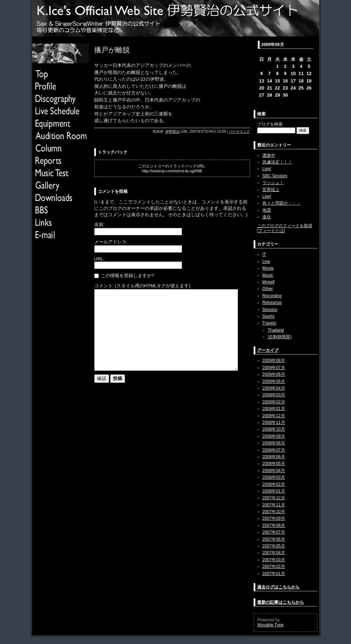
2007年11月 (274, 505)
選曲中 (269, 155)
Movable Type (271, 625)
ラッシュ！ (273, 183)
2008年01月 (274, 491)
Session (270, 310)
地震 (267, 210)
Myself (269, 282)
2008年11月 (274, 422)
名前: (100, 225)
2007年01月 (274, 574)
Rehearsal (272, 303)
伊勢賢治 (172, 131)
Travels (269, 323)
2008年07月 (274, 450)
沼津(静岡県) (280, 337)
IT (264, 254)
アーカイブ (268, 350)
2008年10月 (274, 429)
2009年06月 (274, 374)
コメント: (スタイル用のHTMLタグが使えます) (142, 286)
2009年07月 (274, 368)
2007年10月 (274, 512)
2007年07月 (274, 532)
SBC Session (275, 176)
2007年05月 (274, 546)
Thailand (276, 330)
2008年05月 (274, 464)
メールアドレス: (111, 242)
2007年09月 (274, 518)
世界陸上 (271, 190)
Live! (267, 169)
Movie (268, 268)
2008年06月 (274, 457)
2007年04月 (274, 553)
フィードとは (271, 231)
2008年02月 (274, 484)
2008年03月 (274, 477)
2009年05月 (274, 381)
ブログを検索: (270, 124)
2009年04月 (274, 388)
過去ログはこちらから (278, 587)
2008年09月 (274, 436)
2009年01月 (274, 409)
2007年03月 (274, 560)
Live (266, 261)
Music (268, 275)
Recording (272, 296)
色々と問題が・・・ (282, 203)
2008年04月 (274, 471)
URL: (100, 259)
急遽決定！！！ (277, 162)
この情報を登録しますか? (124, 275)
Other (268, 289)
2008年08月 (274, 443)
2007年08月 (274, 525)
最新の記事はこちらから (281, 602)
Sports (269, 316)
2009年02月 (274, 402)
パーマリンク (239, 131)
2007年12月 (274, 498)
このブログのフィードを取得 (285, 226)
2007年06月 (274, 539)
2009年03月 (274, 395)
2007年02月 (274, 567)
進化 (267, 217)
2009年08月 (274, 361)
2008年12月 (274, 416)
